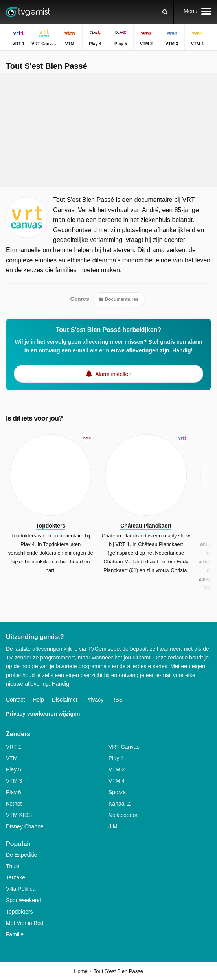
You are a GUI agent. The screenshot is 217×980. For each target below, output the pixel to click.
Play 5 (14, 769)
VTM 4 (117, 781)
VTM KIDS (19, 815)
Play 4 (116, 758)
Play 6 (14, 792)
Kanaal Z (120, 804)
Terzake (16, 877)
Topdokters (19, 912)
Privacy (94, 700)
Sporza (117, 792)
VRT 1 (14, 747)
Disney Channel (25, 826)
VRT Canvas (124, 747)
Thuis (13, 866)
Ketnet (14, 804)
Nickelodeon (124, 815)
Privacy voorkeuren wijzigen (43, 714)
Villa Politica (21, 889)
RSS (117, 700)
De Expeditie (21, 855)
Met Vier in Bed (25, 923)
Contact (15, 700)
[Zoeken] (165, 12)
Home (81, 971)
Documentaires (119, 299)
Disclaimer (65, 700)
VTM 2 (117, 769)
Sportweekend (24, 900)
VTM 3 (14, 781)
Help (38, 700)
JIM (113, 826)
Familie (15, 934)
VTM (12, 758)
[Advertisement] (108, 130)
